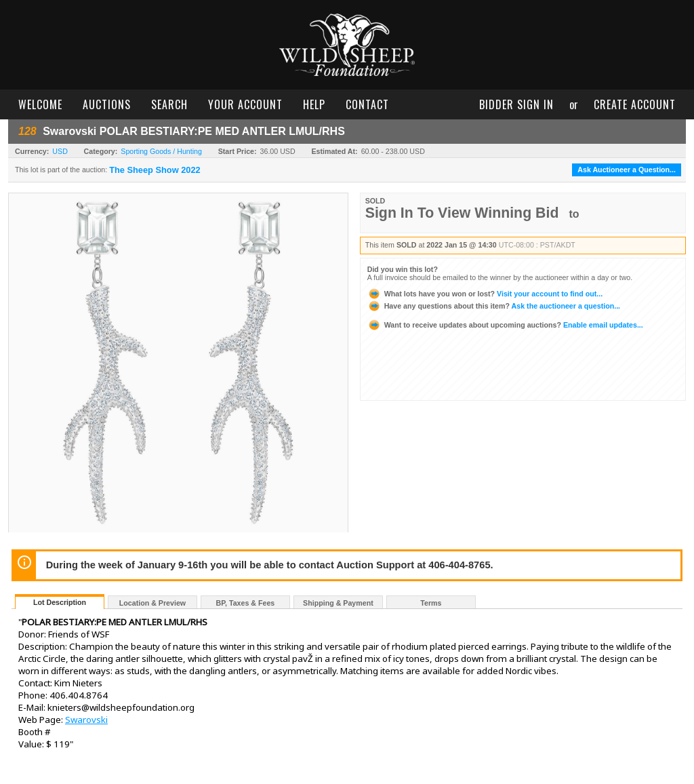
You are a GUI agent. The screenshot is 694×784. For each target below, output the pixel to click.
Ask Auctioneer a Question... (627, 170)
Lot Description (60, 602)
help (314, 104)
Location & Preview (152, 603)
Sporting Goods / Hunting (161, 151)
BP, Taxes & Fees (246, 603)
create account (635, 104)
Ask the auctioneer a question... (494, 306)
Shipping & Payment (338, 603)
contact (367, 104)
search (169, 104)
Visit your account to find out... (485, 294)
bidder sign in (516, 104)
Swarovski (86, 720)
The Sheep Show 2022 (155, 170)
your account (245, 104)
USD (60, 151)
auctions (107, 104)
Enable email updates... (505, 325)
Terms (431, 603)
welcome (40, 104)
